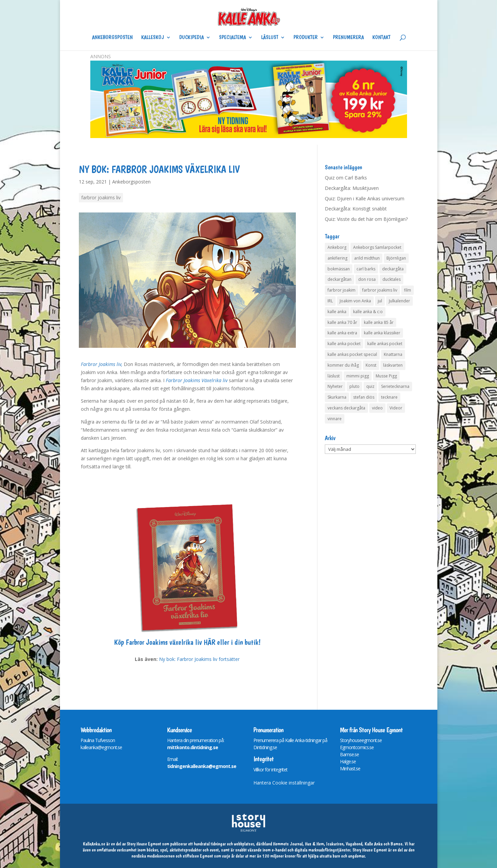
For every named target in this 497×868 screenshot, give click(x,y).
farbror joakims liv (101, 197)
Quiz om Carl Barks (346, 178)
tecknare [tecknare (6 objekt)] (389, 397)
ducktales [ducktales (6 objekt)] (392, 279)
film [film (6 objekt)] (408, 290)
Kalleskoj (153, 38)
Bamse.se (349, 754)
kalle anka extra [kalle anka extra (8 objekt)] (342, 333)
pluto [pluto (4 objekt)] (354, 386)
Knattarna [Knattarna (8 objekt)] (393, 354)
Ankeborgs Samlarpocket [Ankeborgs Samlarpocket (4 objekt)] (377, 247)
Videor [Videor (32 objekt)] (396, 408)
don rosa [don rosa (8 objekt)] (367, 279)
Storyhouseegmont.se (361, 740)
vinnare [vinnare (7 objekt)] (335, 419)
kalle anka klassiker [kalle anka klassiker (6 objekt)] (382, 333)
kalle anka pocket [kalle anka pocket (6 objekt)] (344, 344)
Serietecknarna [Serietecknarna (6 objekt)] (395, 386)
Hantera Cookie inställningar (284, 783)
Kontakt (381, 38)
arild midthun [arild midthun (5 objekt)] (367, 258)
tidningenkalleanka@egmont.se (202, 766)
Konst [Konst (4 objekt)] (371, 365)
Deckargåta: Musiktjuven (352, 188)
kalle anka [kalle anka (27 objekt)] (337, 312)
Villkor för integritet (270, 770)
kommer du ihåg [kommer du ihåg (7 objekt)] (343, 365)
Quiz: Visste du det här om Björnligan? (366, 219)
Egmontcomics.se (357, 747)
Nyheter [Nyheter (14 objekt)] (335, 386)
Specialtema (232, 38)
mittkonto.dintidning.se (193, 747)
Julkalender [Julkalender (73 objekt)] (399, 301)
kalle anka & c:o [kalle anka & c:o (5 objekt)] (368, 312)
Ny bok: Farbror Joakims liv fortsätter (199, 659)
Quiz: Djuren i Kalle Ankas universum (365, 198)
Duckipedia (192, 38)
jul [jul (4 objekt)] (380, 301)
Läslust (270, 38)
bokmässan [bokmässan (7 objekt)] (339, 269)
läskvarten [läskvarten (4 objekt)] (393, 365)
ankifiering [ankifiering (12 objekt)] (337, 258)
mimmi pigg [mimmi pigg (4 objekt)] (358, 376)
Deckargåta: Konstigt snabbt (356, 209)
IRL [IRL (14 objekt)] (330, 301)
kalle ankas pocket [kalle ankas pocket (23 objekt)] (385, 344)
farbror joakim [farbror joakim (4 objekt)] (341, 290)
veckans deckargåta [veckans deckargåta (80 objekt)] (346, 408)
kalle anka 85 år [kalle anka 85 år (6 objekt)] (379, 322)
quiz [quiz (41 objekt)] (370, 386)
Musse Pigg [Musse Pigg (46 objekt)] (386, 376)
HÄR (209, 642)
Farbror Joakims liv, (102, 364)
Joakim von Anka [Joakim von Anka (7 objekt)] (355, 301)
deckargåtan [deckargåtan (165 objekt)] (339, 279)
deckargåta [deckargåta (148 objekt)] (393, 269)
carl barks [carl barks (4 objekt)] (366, 269)
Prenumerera (348, 38)
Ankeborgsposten (112, 38)
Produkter (306, 38)
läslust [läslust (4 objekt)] (334, 376)
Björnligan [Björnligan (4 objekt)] (396, 258)
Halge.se (348, 761)
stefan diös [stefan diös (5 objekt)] (364, 397)
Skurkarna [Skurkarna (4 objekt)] (337, 397)
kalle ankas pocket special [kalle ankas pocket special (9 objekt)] (352, 354)
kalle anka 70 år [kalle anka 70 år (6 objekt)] (342, 322)
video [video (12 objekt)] (377, 408)
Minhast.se (350, 769)
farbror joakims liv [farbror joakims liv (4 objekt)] (380, 290)
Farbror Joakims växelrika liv (165, 642)
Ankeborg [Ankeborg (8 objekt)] (337, 247)
